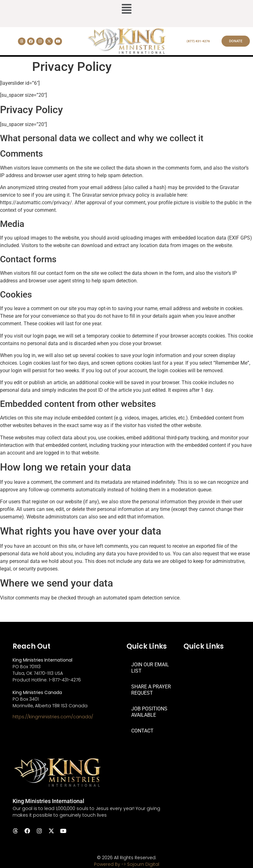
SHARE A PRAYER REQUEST (151, 690)
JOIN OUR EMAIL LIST (150, 668)
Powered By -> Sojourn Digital (127, 864)
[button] (126, 9)
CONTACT (142, 731)
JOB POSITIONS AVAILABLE (149, 712)
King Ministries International (48, 801)
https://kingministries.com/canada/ (53, 717)
